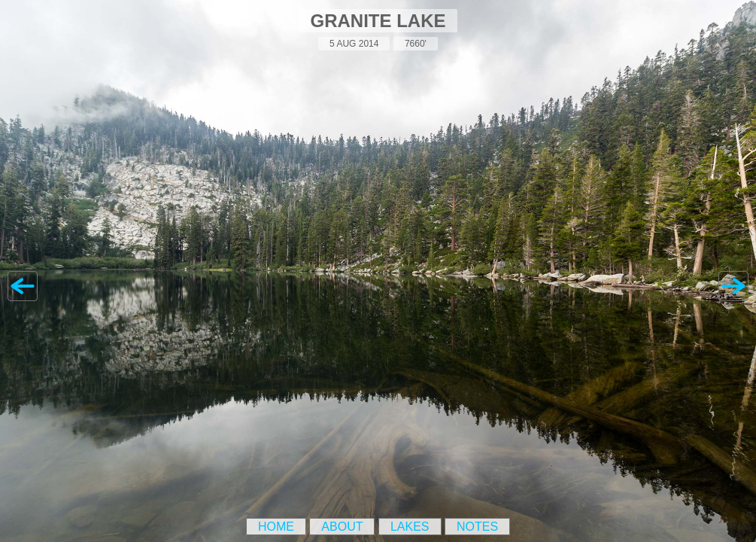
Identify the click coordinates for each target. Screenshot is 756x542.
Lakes (410, 527)
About (342, 527)
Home (276, 527)
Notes (477, 527)
